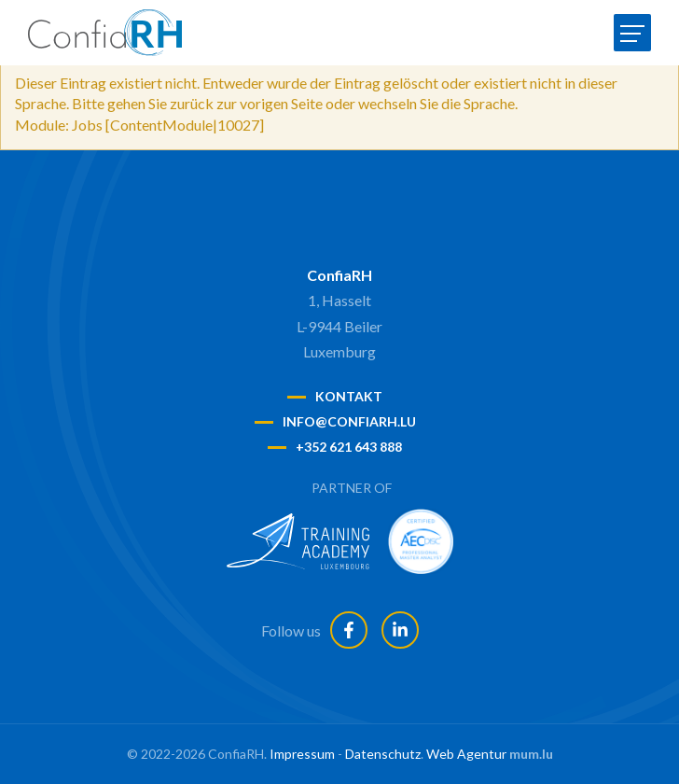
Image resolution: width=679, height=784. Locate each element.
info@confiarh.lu (349, 421)
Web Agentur (466, 754)
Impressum (302, 754)
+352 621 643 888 (349, 447)
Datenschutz (383, 754)
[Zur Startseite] (105, 33)
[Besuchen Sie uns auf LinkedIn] (400, 630)
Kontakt (349, 396)
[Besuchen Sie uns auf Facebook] (349, 630)
